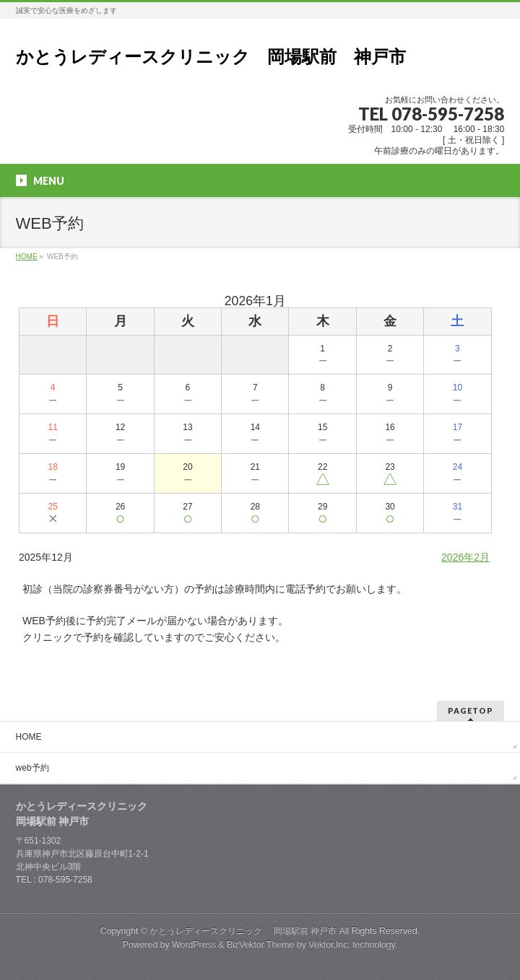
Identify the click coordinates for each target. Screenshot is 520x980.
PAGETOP (471, 710)
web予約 (32, 768)
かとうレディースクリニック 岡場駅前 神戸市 (211, 57)
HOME (29, 737)
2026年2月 (465, 557)
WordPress (194, 945)
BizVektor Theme (261, 945)
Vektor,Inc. (329, 945)
